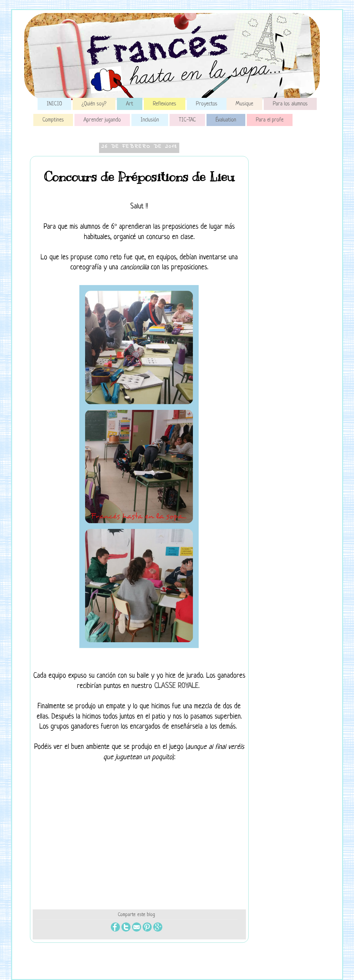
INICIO (54, 104)
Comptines (53, 120)
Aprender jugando (102, 120)
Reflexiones (165, 104)
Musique (244, 104)
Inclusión (150, 120)
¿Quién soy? (94, 104)
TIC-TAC (187, 120)
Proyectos (207, 104)
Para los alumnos (290, 104)
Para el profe (270, 120)
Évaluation (226, 120)
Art (130, 104)
